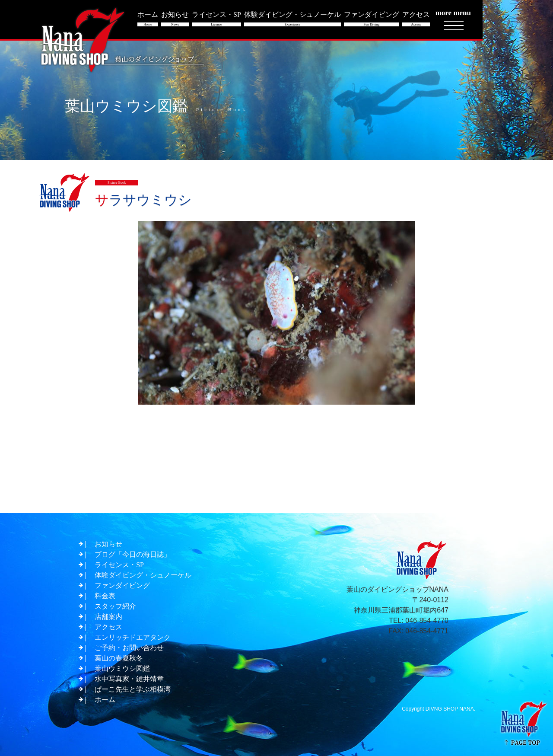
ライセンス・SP (119, 565)
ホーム (105, 700)
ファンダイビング (122, 585)
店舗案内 (108, 617)
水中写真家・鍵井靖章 (129, 679)
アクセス (108, 627)
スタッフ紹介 (115, 606)
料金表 (105, 596)
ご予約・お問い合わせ (129, 648)
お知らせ (108, 544)
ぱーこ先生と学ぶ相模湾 (133, 689)
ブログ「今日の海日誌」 (133, 554)
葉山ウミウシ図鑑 (122, 668)
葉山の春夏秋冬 (119, 658)
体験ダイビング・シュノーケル (143, 575)
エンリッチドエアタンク (133, 637)
